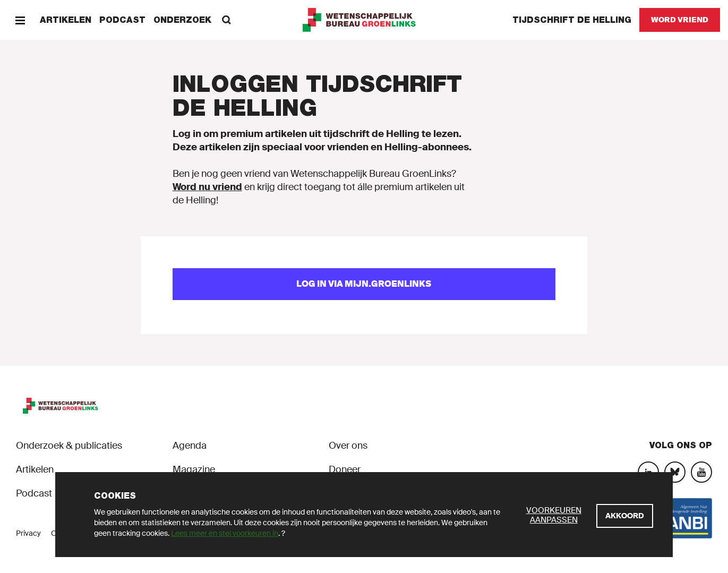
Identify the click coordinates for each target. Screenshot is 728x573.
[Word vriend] (680, 20)
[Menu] (20, 20)
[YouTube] (701, 472)
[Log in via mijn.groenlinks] (364, 284)
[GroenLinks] (364, 20)
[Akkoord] (625, 516)
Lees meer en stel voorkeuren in (225, 533)
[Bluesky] (675, 472)
